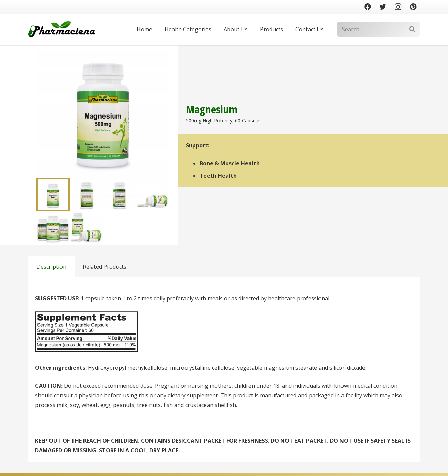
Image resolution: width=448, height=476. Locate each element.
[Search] (379, 29)
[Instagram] (398, 7)
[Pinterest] (413, 7)
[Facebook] (368, 7)
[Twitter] (383, 7)
